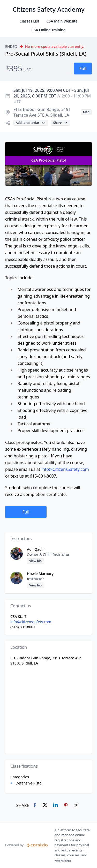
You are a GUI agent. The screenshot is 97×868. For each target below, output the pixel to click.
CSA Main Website (62, 21)
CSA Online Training (49, 30)
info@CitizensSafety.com (65, 469)
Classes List (29, 21)
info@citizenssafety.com (31, 622)
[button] (83, 69)
